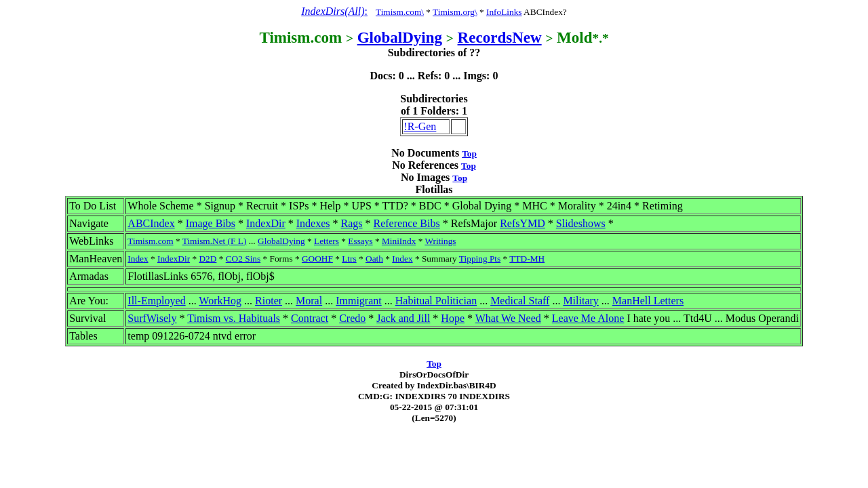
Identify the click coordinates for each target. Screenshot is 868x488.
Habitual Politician (436, 301)
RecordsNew (500, 37)
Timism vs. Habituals (234, 318)
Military (580, 301)
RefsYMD (522, 223)
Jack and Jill (403, 318)
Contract (310, 318)
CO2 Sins (243, 259)
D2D (208, 259)
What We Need (508, 318)
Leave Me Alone (588, 318)
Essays (360, 241)
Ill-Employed (156, 301)
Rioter (269, 301)
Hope (453, 318)
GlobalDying (400, 37)
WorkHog (220, 301)
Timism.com (150, 241)
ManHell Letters (648, 301)
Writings (440, 241)
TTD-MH (527, 259)
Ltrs (349, 259)
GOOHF (317, 259)
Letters (327, 241)
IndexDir (266, 223)
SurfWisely (152, 318)
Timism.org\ (455, 12)
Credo (352, 318)
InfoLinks (504, 12)
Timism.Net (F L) (215, 241)
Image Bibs (211, 223)
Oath (374, 259)
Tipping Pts (480, 259)
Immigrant (359, 301)
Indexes (313, 223)
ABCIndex (151, 223)
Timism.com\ (400, 12)
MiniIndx (399, 241)
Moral (309, 301)
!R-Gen (420, 126)
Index (138, 259)
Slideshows (581, 223)
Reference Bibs (407, 223)
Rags (352, 223)
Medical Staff (520, 301)
